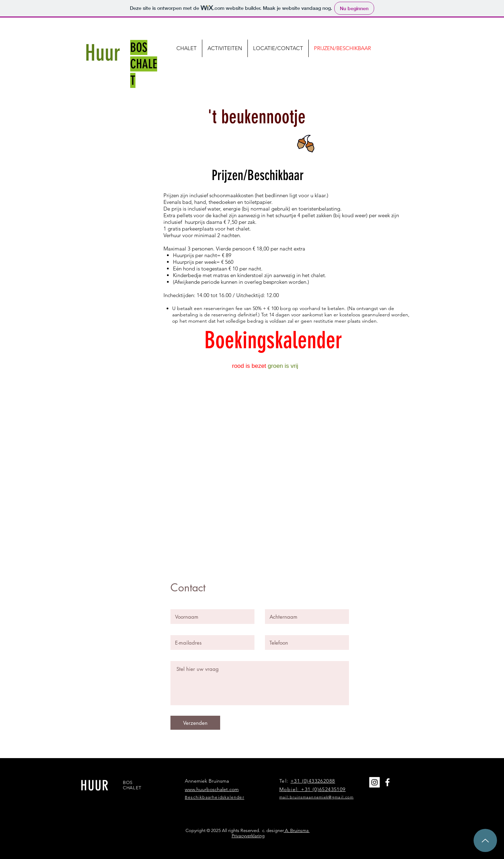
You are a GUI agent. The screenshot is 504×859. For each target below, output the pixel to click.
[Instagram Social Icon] (374, 782)
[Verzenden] (195, 723)
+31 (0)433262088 (313, 781)
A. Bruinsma (297, 830)
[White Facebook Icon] (387, 782)
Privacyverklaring (248, 836)
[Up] (485, 840)
